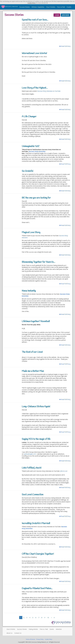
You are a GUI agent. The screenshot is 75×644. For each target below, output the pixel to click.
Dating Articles (33, 629)
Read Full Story (65, 46)
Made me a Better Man (33, 371)
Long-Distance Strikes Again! (36, 407)
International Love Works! (34, 53)
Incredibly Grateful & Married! (36, 523)
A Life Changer (29, 117)
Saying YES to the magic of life (36, 439)
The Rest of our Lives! (32, 352)
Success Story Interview (37, 151)
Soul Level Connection (33, 495)
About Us (9, 633)
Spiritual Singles (10, 7)
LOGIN (57, 15)
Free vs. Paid (44, 629)
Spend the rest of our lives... (35, 20)
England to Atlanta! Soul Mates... (37, 588)
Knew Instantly (29, 291)
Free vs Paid (61, 7)
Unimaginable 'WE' (31, 146)
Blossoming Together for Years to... (38, 262)
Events (69, 7)
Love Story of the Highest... (35, 88)
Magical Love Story (31, 232)
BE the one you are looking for (36, 198)
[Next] (51, 618)
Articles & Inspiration (38, 7)
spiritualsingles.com (30, 454)
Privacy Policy (40, 639)
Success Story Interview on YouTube (49, 91)
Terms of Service (30, 639)
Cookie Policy (32, 3)
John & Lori (64, 471)
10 (48, 618)
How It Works (51, 7)
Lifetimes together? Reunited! (36, 321)
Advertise (59, 629)
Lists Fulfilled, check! (32, 468)
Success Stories (25, 7)
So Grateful (27, 171)
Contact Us (18, 633)
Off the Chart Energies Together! (38, 554)
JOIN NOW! (66, 15)
